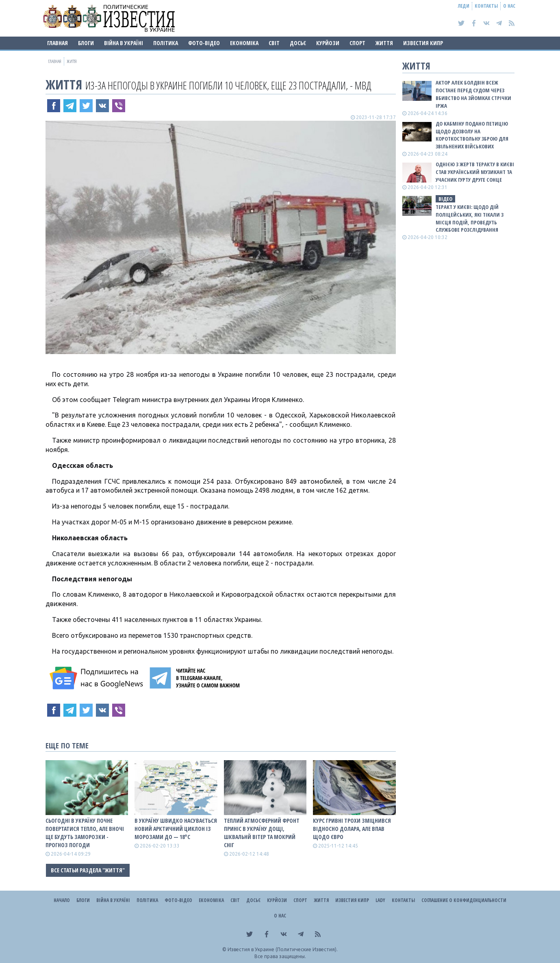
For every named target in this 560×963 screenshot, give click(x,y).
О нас (509, 6)
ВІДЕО (445, 199)
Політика (166, 43)
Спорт (357, 43)
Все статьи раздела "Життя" (88, 870)
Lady (380, 900)
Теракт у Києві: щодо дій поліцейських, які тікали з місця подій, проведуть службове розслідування (470, 218)
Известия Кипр (423, 43)
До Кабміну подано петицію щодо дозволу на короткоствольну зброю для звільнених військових (472, 135)
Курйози (328, 43)
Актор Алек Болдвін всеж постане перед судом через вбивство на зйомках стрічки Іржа (473, 94)
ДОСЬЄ (298, 43)
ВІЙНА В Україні (124, 43)
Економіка (244, 43)
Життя (384, 43)
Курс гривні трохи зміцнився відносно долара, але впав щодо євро (352, 829)
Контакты (486, 6)
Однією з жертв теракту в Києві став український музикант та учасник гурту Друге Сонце (475, 172)
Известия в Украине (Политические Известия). (283, 949)
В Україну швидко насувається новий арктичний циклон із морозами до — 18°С (176, 829)
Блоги (86, 43)
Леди (464, 6)
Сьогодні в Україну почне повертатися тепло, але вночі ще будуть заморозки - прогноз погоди (85, 833)
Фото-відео (204, 43)
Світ (274, 43)
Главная (58, 43)
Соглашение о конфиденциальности (464, 900)
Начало (62, 900)
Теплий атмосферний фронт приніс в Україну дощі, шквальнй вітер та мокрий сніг (262, 833)
